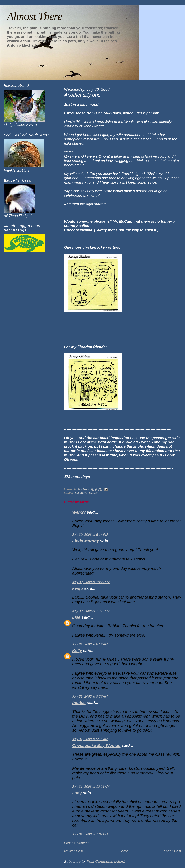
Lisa (76, 617)
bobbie (79, 703)
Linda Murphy (86, 541)
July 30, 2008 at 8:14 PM (90, 535)
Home (123, 851)
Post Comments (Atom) (106, 861)
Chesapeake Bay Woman (96, 745)
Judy (77, 793)
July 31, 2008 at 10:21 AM (91, 787)
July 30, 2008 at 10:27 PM (91, 582)
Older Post (172, 851)
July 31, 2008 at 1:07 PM (90, 834)
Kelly (77, 651)
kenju (78, 588)
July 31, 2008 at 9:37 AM (90, 696)
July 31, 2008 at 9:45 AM (90, 739)
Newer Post (74, 851)
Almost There (34, 16)
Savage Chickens (86, 493)
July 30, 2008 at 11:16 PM (91, 611)
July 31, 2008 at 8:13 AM (90, 644)
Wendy (79, 512)
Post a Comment (76, 843)
